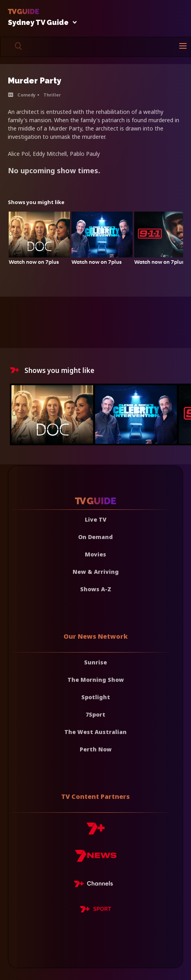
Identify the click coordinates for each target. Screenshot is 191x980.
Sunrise (95, 662)
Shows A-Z (96, 589)
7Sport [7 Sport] (95, 714)
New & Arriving (96, 572)
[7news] (96, 859)
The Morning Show (96, 680)
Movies (95, 554)
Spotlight (96, 697)
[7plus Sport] (95, 910)
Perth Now (96, 749)
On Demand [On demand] (95, 537)
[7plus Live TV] (95, 885)
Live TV (96, 519)
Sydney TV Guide (40, 23)
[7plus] (95, 831)
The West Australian (95, 732)
